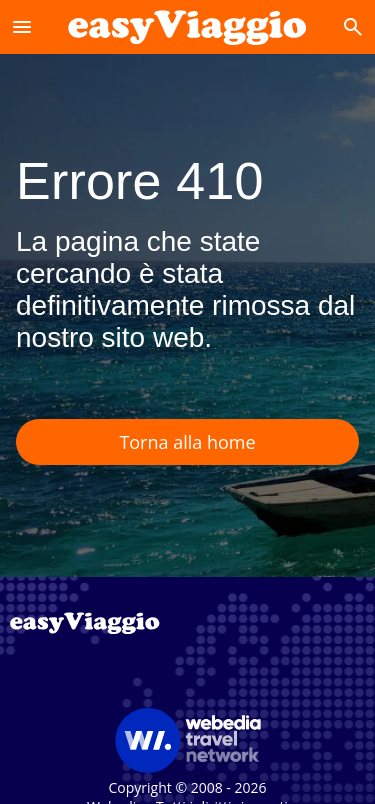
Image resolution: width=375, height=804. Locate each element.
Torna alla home (187, 442)
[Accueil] (187, 26)
